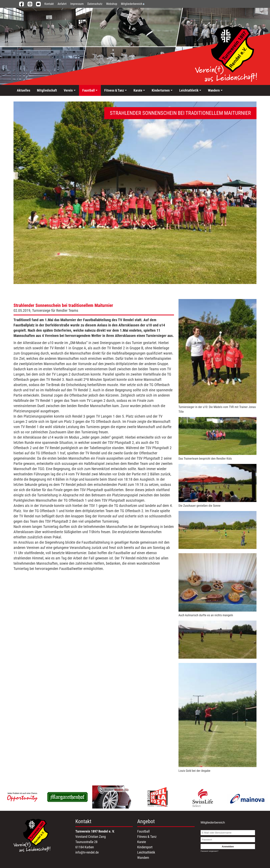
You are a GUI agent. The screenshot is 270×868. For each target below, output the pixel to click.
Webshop (112, 4)
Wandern (143, 858)
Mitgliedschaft (47, 90)
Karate (142, 842)
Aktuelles (24, 90)
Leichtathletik (146, 852)
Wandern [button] (214, 90)
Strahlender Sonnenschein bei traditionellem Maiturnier (63, 305)
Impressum (77, 4)
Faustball (143, 831)
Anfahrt (62, 4)
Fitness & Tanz (147, 837)
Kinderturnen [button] (161, 90)
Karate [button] (138, 90)
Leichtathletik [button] (189, 90)
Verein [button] (68, 90)
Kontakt (49, 4)
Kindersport (145, 847)
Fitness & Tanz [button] (114, 90)
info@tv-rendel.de (87, 852)
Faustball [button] (89, 90)
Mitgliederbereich (133, 4)
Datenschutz (95, 4)
